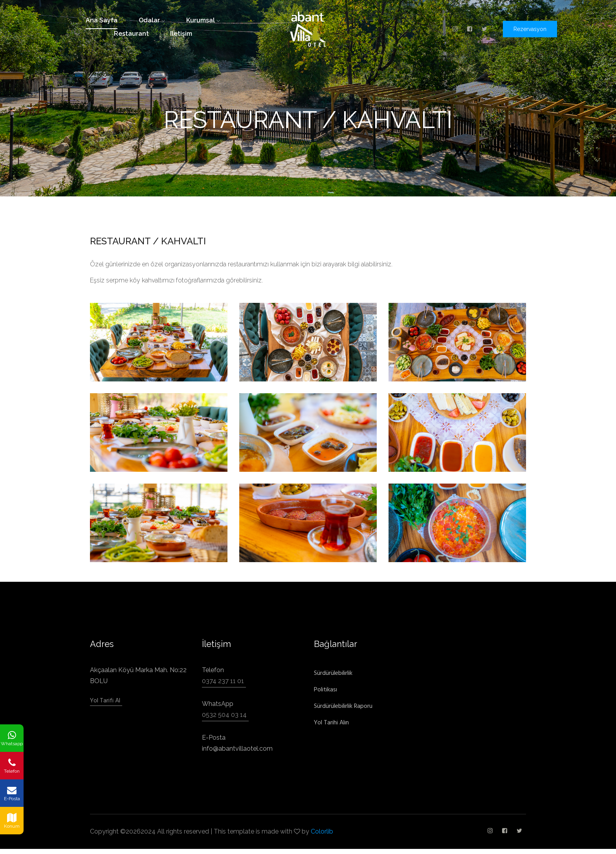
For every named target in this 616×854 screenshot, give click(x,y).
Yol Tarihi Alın (331, 722)
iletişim (181, 34)
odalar (152, 20)
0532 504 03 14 (224, 715)
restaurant (131, 34)
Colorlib (322, 831)
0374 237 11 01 (223, 681)
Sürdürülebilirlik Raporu (343, 706)
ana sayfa (102, 20)
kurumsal (203, 20)
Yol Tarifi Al (105, 701)
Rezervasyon (530, 29)
